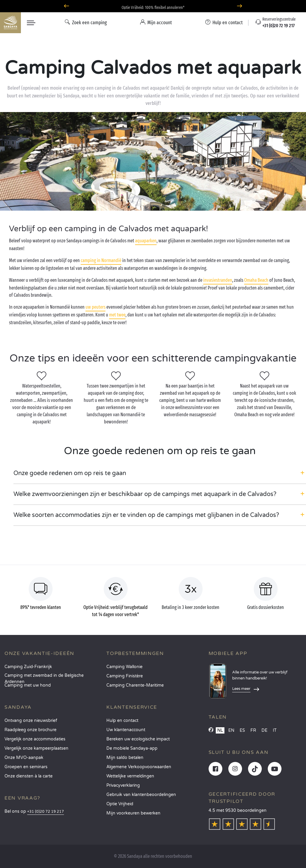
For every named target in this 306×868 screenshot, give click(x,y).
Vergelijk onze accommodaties (35, 739)
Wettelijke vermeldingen (130, 776)
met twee (117, 315)
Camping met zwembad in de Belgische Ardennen (44, 677)
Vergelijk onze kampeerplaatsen (36, 748)
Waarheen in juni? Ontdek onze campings (153, 6)
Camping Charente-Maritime (135, 685)
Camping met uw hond (28, 685)
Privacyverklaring (123, 785)
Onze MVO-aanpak (24, 758)
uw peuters (95, 307)
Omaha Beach (256, 280)
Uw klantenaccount (126, 730)
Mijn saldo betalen (125, 758)
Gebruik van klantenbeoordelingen (141, 795)
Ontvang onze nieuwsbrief (31, 721)
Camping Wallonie (124, 667)
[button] (160, 473)
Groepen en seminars (26, 767)
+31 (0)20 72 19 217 (46, 812)
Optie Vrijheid (120, 804)
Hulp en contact (122, 721)
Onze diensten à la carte (29, 776)
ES (242, 730)
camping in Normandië (101, 260)
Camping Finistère (125, 676)
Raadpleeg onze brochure (30, 730)
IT (275, 730)
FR (253, 730)
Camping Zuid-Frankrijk (28, 667)
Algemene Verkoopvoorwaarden (139, 767)
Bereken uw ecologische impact (138, 739)
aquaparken (146, 241)
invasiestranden (218, 280)
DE (264, 730)
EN (231, 730)
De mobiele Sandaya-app (132, 748)
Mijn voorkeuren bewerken (133, 813)
